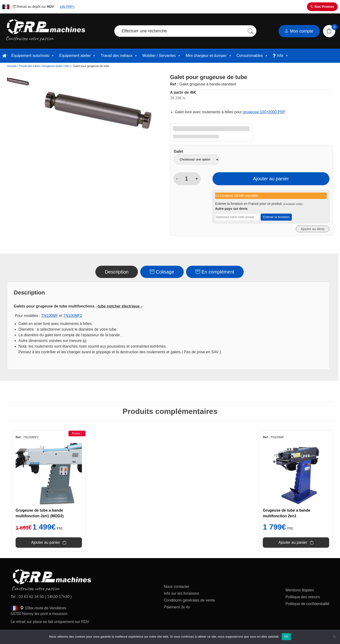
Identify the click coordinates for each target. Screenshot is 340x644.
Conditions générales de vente (189, 600)
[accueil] (4, 56)
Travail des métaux (119, 56)
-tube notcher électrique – (120, 306)
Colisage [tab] (162, 272)
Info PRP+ (67, 7)
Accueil (12, 66)
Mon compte (299, 31)
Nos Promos (322, 7)
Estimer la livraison (276, 217)
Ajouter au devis (313, 229)
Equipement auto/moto (33, 56)
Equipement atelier (78, 56)
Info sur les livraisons (181, 593)
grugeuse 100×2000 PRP (264, 112)
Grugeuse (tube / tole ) (56, 66)
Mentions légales (300, 590)
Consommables (252, 56)
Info (283, 56)
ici (84, 341)
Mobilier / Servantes (162, 56)
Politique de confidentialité (307, 604)
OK (286, 637)
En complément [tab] (215, 272)
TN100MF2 (73, 316)
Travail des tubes (29, 66)
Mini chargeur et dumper (209, 56)
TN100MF (50, 316)
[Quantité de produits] (186, 179)
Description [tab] (117, 272)
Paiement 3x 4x (177, 607)
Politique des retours (303, 597)
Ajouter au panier (271, 179)
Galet (178, 151)
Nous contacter (177, 587)
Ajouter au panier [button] (46, 542)
